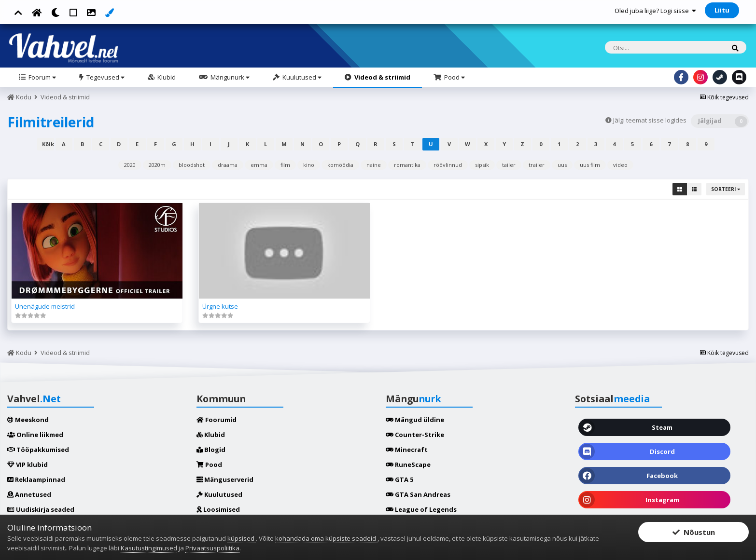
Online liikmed (35, 435)
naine (374, 165)
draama (228, 165)
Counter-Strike (415, 435)
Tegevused (105, 77)
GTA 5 (399, 479)
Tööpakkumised (38, 450)
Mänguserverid (225, 479)
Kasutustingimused (149, 548)
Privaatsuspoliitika (212, 548)
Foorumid (217, 420)
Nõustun (694, 532)
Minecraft (407, 450)
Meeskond (28, 420)
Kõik (48, 144)
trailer (537, 165)
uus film (590, 165)
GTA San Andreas (418, 494)
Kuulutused (301, 77)
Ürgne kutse (220, 306)
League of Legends (421, 509)
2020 (130, 165)
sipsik (482, 165)
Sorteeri (726, 189)
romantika (407, 165)
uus (562, 165)
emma (259, 165)
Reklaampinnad (36, 479)
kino (309, 165)
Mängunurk (229, 77)
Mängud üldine (415, 420)
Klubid (166, 77)
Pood (454, 77)
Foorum (42, 77)
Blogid (211, 450)
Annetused (29, 494)
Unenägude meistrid (45, 306)
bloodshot (192, 165)
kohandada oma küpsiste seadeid (326, 538)
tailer (509, 165)
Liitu (722, 10)
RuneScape (408, 464)
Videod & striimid (382, 77)
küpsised (242, 538)
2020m (157, 165)
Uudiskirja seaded (41, 509)
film (285, 165)
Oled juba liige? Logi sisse (655, 11)
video (620, 165)
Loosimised (218, 509)
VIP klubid (28, 464)
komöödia (340, 165)
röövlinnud (448, 165)
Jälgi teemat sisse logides (650, 120)
